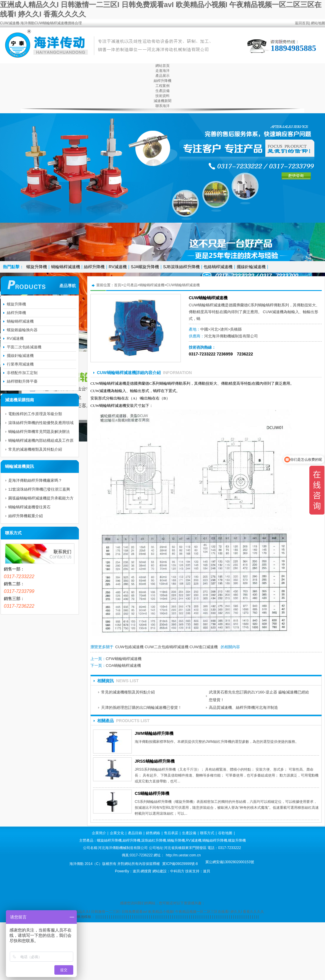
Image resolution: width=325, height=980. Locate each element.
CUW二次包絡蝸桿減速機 (167, 647)
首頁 (118, 285)
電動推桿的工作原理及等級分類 (35, 414)
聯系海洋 (162, 106)
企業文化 (117, 833)
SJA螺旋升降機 (145, 267)
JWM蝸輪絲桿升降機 (154, 733)
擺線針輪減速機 (251, 267)
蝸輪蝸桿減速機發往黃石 (29, 507)
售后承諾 (171, 833)
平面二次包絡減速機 (24, 347)
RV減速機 (118, 267)
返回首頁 (302, 23)
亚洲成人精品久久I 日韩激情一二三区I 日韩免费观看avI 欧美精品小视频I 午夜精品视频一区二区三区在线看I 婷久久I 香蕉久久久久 (163, 912)
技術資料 (162, 96)
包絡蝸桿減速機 (218, 267)
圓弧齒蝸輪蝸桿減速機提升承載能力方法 (41, 499)
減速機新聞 (162, 101)
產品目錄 (135, 833)
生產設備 (162, 91)
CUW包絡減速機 (129, 647)
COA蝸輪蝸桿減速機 (123, 666)
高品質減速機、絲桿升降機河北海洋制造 (243, 707)
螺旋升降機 (37, 267)
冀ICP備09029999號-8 (180, 864)
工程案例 (162, 86)
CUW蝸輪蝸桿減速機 (183, 285)
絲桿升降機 (162, 81)
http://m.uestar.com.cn (183, 855)
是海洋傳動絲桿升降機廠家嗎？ (35, 480)
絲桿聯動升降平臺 (22, 381)
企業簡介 (99, 833)
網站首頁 (162, 66)
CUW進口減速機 (204, 647)
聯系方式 (207, 833)
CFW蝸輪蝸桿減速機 (124, 659)
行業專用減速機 (20, 364)
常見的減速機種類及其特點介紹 (128, 692)
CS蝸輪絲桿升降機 (152, 793)
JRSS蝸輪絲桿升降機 (155, 761)
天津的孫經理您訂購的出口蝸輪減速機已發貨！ (141, 707)
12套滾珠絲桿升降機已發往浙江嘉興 (39, 489)
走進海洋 (162, 71)
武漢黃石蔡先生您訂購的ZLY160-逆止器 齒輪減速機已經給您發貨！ (259, 696)
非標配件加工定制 (22, 373)
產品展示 (162, 76)
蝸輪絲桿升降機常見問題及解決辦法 (39, 432)
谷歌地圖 (225, 833)
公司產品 (130, 285)
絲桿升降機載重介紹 (26, 516)
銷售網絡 (153, 833)
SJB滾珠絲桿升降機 (181, 267)
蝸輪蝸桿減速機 (66, 267)
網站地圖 (318, 23)
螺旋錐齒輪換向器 (22, 330)
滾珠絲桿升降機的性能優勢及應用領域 (41, 423)
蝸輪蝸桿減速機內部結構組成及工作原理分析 (41, 442)
